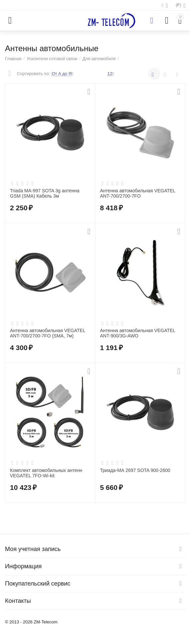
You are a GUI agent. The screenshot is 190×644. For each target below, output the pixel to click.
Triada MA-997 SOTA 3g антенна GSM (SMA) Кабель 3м (45, 193)
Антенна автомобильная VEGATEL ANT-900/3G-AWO (138, 333)
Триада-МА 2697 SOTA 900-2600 (135, 470)
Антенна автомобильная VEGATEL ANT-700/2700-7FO (138, 193)
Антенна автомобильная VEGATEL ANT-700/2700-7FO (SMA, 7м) (48, 333)
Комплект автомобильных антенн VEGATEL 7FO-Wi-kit (46, 473)
